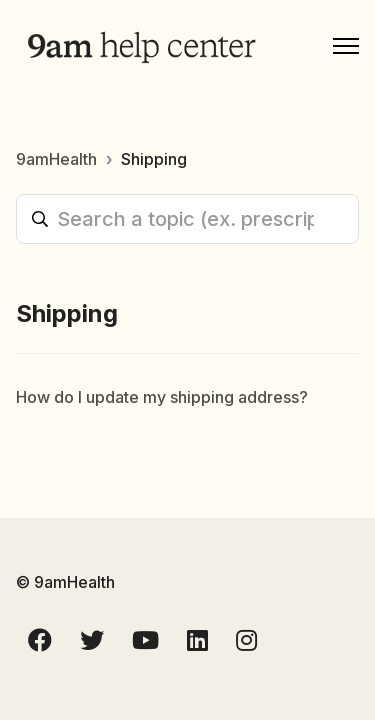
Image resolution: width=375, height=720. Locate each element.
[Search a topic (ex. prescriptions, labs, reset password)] (187, 219)
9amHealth (56, 159)
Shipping (154, 159)
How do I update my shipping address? (162, 397)
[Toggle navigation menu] (346, 46)
